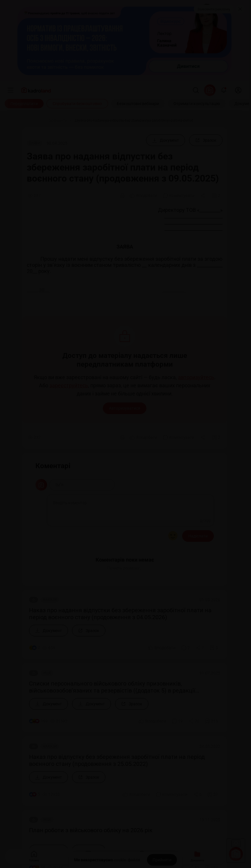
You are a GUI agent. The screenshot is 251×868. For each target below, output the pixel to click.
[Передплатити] (24, 104)
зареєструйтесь (69, 386)
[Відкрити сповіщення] (224, 90)
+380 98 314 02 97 (21, 712)
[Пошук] (196, 90)
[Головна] (34, 120)
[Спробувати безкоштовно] (77, 104)
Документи (197, 856)
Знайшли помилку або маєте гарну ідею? (44, 679)
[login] (238, 90)
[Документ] (166, 140)
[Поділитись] (203, 196)
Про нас (12, 627)
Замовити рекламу (214, 9)
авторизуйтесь (196, 377)
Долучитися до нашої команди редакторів (45, 648)
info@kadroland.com (24, 745)
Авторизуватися (125, 408)
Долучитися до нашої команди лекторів (43, 638)
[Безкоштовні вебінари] (138, 104)
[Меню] (10, 90)
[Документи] (58, 120)
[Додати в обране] (216, 196)
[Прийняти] (162, 860)
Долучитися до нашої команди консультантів (48, 658)
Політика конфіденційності (29, 804)
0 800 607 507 (42, 702)
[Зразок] (206, 140)
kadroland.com (28, 823)
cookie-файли (127, 860)
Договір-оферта (18, 796)
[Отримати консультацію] (197, 104)
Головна (34, 856)
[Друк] (122, 196)
